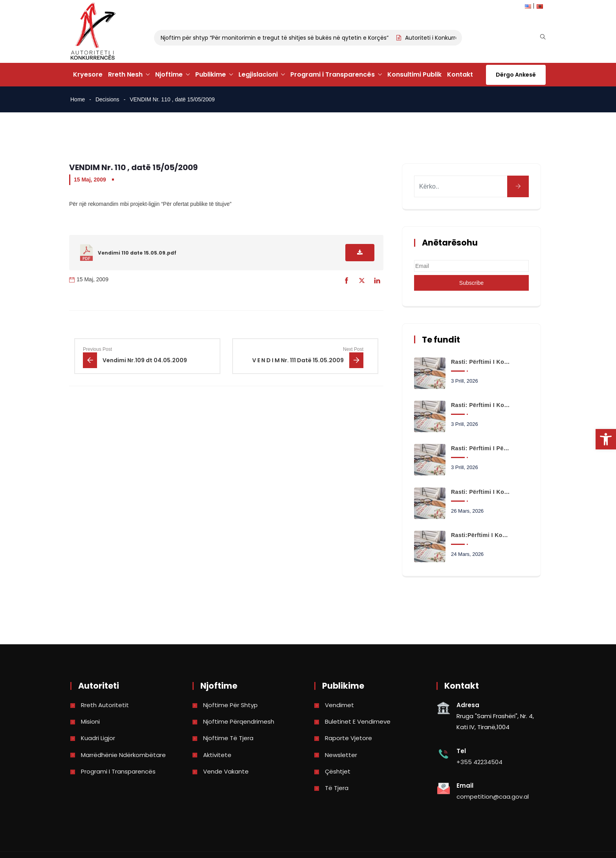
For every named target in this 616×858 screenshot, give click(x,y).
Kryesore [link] (88, 74)
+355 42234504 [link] (479, 762)
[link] (606, 439)
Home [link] (78, 99)
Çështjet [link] (338, 771)
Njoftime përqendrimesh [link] (239, 721)
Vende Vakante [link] (226, 771)
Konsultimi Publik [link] (414, 74)
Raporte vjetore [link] (348, 738)
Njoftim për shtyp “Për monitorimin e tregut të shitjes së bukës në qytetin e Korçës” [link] (277, 38)
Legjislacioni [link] (258, 74)
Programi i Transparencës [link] (333, 74)
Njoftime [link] (169, 74)
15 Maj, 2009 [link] (90, 180)
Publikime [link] (211, 74)
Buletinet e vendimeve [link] (358, 721)
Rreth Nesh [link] (125, 74)
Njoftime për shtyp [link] (230, 705)
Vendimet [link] (339, 705)
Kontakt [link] (460, 74)
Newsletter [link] (341, 755)
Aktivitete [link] (217, 755)
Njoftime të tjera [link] (228, 738)
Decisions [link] (107, 99)
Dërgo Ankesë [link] (516, 75)
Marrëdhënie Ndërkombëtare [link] (123, 755)
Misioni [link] (90, 721)
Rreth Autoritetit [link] (105, 705)
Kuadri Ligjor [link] (98, 738)
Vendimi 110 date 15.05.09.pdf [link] (137, 253)
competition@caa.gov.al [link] (493, 797)
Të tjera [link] (337, 788)
